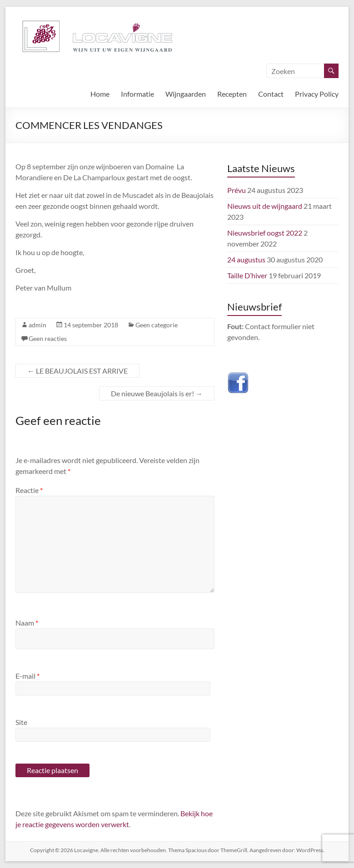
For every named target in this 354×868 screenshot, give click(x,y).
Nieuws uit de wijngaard (265, 206)
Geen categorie (157, 325)
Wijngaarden (186, 94)
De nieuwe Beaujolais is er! (157, 393)
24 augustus (246, 259)
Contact (271, 94)
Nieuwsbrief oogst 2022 (265, 233)
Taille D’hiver (247, 275)
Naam (27, 623)
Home (100, 94)
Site (21, 722)
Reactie (29, 490)
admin (37, 325)
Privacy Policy (317, 94)
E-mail (27, 676)
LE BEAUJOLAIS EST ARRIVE (77, 371)
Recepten (232, 94)
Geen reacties (48, 338)
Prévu (237, 190)
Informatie (137, 94)
